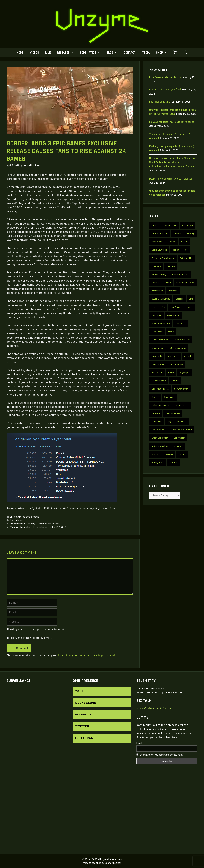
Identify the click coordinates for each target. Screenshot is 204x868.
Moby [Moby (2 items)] (171, 332)
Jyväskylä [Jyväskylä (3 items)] (173, 291)
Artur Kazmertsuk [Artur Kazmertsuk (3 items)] (160, 234)
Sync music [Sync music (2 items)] (169, 397)
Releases (67, 53)
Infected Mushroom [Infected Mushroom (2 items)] (185, 283)
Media (146, 53)
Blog (114, 53)
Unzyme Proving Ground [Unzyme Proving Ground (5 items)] (181, 430)
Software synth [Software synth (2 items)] (181, 389)
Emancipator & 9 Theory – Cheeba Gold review (34, 524)
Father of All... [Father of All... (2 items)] (186, 258)
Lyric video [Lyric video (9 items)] (157, 315)
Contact (130, 53)
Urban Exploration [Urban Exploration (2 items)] (160, 438)
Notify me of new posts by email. (31, 638)
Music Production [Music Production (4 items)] (160, 340)
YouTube (82, 691)
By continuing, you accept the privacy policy (160, 755)
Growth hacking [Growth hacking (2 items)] (159, 274)
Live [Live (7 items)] (191, 299)
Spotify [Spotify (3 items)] (155, 397)
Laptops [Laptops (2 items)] (180, 299)
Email (139, 743)
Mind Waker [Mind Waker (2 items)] (157, 332)
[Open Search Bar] (185, 53)
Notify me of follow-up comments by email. (37, 629)
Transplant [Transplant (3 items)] (157, 422)
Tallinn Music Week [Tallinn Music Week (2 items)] (160, 405)
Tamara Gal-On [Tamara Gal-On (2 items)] (182, 405)
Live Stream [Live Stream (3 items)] (176, 307)
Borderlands (16, 520)
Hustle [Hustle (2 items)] (168, 283)
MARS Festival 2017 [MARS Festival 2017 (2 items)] (161, 323)
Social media (33, 517)
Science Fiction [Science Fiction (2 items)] (159, 381)
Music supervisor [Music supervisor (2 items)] (182, 340)
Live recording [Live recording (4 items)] (158, 307)
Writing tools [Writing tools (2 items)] (158, 462)
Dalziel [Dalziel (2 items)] (184, 242)
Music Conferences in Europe (154, 708)
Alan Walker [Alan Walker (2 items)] (187, 225)
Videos (34, 53)
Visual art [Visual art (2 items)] (178, 446)
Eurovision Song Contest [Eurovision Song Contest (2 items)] (163, 258)
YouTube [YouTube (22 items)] (173, 462)
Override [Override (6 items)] (188, 356)
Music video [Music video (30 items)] (157, 348)
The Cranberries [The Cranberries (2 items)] (173, 413)
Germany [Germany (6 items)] (171, 266)
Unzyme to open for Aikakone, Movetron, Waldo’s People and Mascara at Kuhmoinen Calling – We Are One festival (172, 163)
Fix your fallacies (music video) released (172, 122)
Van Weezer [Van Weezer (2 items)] (179, 438)
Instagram (85, 738)
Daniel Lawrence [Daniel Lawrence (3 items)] (159, 250)
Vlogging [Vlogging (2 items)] (156, 454)
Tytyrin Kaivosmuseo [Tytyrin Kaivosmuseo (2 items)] (177, 422)
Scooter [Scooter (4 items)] (175, 381)
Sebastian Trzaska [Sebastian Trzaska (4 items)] (160, 389)
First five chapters (160, 102)
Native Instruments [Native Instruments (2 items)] (177, 348)
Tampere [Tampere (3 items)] (156, 413)
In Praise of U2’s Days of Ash (165, 90)
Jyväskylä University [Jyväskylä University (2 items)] (161, 299)
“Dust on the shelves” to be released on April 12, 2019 (38, 527)
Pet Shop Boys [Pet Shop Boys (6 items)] (176, 364)
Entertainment (17, 517)
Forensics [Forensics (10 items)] (156, 266)
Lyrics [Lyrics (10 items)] (190, 307)
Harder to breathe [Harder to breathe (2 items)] (180, 274)
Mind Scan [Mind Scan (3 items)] (180, 323)
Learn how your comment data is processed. (87, 655)
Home (20, 53)
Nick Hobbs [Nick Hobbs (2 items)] (173, 356)
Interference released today (165, 77)
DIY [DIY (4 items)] (186, 250)
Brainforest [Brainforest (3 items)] (157, 242)
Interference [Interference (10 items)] (157, 291)
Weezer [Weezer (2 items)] (169, 454)
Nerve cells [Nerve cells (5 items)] (157, 356)
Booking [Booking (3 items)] (191, 234)
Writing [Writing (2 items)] (182, 454)
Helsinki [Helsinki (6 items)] (155, 283)
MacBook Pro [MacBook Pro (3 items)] (173, 315)
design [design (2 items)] (176, 250)
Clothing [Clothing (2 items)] (172, 242)
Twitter (82, 726)
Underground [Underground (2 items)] (158, 430)
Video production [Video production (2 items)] (160, 446)
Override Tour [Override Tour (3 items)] (158, 364)
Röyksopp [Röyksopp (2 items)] (184, 373)
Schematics (92, 53)
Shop (163, 53)
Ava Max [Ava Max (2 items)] (177, 234)
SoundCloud (86, 703)
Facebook (83, 715)
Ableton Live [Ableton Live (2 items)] (171, 225)
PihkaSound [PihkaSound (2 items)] (157, 373)
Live (48, 53)
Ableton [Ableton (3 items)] (156, 225)
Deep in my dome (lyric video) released (171, 179)
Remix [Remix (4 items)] (171, 373)
